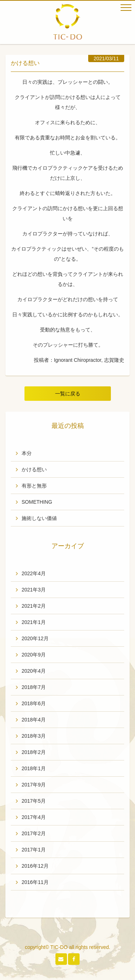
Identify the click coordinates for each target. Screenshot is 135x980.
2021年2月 (34, 606)
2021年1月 (34, 622)
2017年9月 (34, 785)
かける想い (34, 469)
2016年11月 (35, 882)
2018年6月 (34, 703)
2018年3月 (34, 736)
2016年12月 (35, 866)
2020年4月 (34, 671)
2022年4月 (34, 573)
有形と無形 (34, 486)
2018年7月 (34, 687)
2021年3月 (34, 590)
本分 (27, 453)
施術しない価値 (39, 518)
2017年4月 (34, 817)
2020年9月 (34, 655)
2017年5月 (34, 801)
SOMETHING (37, 502)
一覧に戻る (68, 394)
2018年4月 (34, 720)
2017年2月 (34, 833)
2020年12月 (35, 638)
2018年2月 (34, 752)
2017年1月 (34, 850)
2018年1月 (34, 768)
